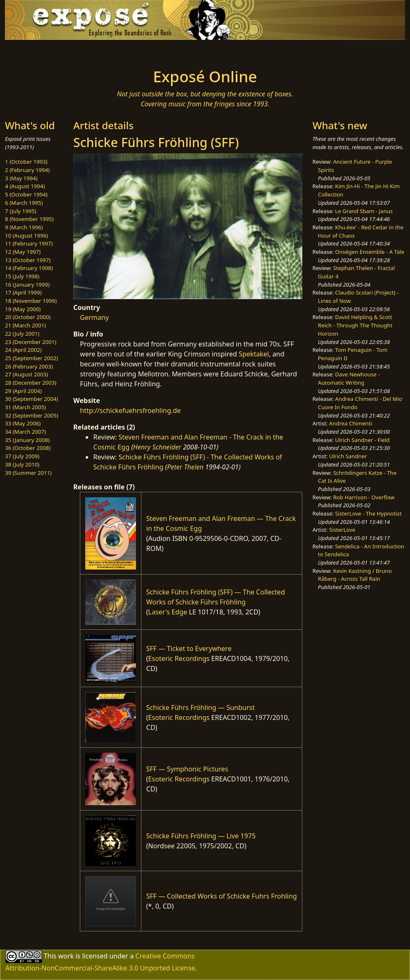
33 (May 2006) (23, 423)
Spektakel (254, 354)
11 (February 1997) (29, 243)
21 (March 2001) (25, 325)
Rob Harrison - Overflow (364, 497)
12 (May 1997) (23, 252)
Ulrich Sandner (348, 456)
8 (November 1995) (29, 219)
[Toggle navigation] (77, 52)
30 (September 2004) (32, 399)
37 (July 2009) (22, 456)
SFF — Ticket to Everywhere (189, 648)
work (66, 956)
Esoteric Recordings (179, 658)
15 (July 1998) (22, 276)
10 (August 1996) (26, 236)
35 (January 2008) (27, 440)
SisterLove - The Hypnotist (368, 513)
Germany (94, 317)
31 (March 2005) (25, 407)
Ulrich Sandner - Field (362, 440)
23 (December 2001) (31, 342)
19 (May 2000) (23, 309)
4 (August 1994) (25, 186)
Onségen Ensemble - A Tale (370, 252)
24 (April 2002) (23, 350)
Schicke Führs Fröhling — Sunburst (201, 707)
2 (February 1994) (27, 170)
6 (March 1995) (24, 203)
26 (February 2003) (29, 366)
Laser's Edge (168, 612)
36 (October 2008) (28, 448)
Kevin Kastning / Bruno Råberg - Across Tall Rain (355, 575)
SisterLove (342, 530)
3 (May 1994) (21, 178)
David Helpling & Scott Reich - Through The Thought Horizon (355, 325)
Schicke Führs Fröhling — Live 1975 (201, 836)
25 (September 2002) (32, 358)
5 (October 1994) (26, 194)
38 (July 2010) (22, 464)
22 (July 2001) (22, 334)
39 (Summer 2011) (28, 473)
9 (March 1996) (24, 227)
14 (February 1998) (29, 268)
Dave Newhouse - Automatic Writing (349, 378)
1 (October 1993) (26, 162)
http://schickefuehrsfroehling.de (130, 410)
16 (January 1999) (27, 285)
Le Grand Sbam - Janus (364, 211)
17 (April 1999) (23, 292)
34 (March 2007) (25, 432)
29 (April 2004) (23, 391)
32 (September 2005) (32, 415)
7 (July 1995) (21, 211)
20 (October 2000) (28, 317)
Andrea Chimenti (351, 423)
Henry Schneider (157, 447)
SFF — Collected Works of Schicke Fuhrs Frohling (222, 896)
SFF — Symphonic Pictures (187, 769)
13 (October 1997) (28, 260)
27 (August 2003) (26, 374)
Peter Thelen (185, 467)
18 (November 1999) (31, 301)
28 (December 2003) (31, 383)
